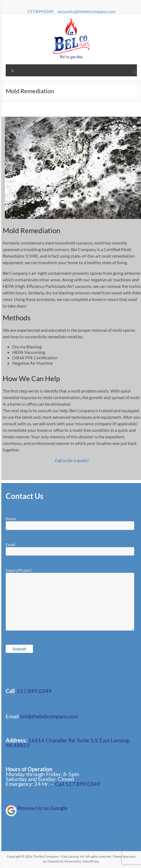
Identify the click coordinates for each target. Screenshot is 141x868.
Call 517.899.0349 (78, 784)
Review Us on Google (43, 808)
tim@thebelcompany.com (49, 716)
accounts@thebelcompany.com (86, 11)
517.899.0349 (40, 11)
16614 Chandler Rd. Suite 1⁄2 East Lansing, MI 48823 (68, 743)
